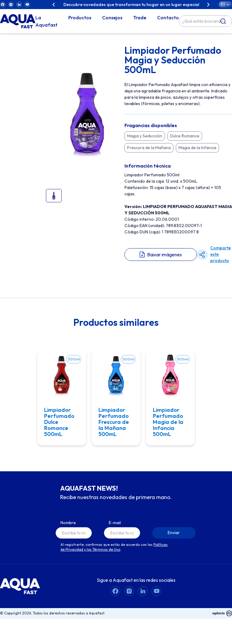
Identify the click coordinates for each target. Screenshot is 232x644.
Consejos (112, 18)
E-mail (115, 529)
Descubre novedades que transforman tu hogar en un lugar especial (131, 5)
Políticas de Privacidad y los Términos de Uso (114, 553)
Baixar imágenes (164, 255)
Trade (140, 18)
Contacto (168, 18)
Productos (80, 18)
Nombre (68, 529)
